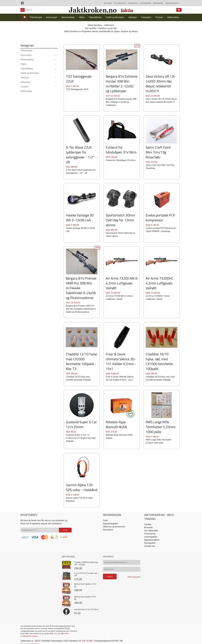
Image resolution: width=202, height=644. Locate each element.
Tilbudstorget (36, 17)
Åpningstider (158, 3)
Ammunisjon (52, 17)
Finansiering (133, 3)
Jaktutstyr (133, 17)
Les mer (58, 634)
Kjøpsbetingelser (172, 3)
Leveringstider (146, 3)
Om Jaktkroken (120, 3)
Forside (148, 524)
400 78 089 (87, 641)
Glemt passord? (134, 577)
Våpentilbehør (95, 17)
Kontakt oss (150, 546)
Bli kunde (148, 528)
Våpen (82, 17)
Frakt (105, 520)
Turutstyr (159, 17)
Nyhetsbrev (108, 530)
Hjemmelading (68, 17)
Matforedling (173, 17)
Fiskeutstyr (146, 17)
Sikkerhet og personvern (114, 527)
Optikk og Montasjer (115, 17)
